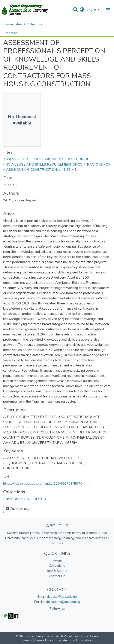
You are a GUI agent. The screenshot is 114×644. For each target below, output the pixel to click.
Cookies (27, 640)
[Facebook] (16, 616)
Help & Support (57, 571)
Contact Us (57, 576)
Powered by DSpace (86, 636)
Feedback (87, 640)
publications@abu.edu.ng (62, 602)
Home (57, 560)
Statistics (10, 33)
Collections (57, 566)
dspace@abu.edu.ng (62, 597)
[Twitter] (11, 616)
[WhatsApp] (6, 616)
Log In (92, 10)
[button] (82, 10)
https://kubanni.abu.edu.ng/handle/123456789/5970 (43, 484)
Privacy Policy (44, 640)
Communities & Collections (23, 24)
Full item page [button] (19, 509)
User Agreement (67, 640)
